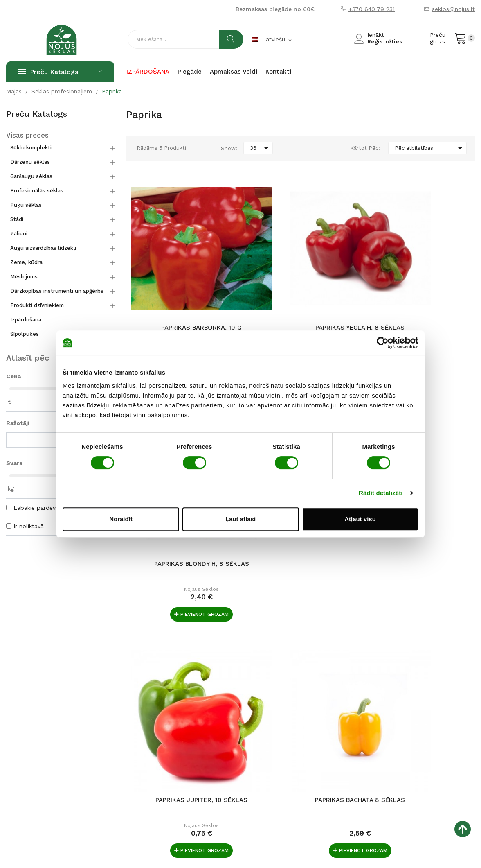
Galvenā (177, 694)
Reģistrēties (385, 41)
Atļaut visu (360, 519)
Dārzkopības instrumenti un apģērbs (57, 291)
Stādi (17, 219)
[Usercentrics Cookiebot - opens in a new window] (383, 343)
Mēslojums (24, 277)
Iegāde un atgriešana (275, 721)
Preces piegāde (268, 708)
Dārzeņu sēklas (30, 162)
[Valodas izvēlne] (272, 40)
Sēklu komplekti (31, 148)
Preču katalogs (37, 114)
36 (261, 148)
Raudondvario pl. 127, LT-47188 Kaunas (60, 744)
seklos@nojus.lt (453, 9)
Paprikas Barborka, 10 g (182, 288)
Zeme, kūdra (26, 262)
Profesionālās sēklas (37, 191)
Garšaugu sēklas (31, 176)
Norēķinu (259, 694)
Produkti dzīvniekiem (37, 305)
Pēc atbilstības (430, 148)
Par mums (180, 708)
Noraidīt (121, 519)
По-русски (180, 734)
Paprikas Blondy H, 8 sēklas (419, 292)
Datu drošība (264, 734)
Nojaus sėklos (182, 313)
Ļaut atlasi (240, 519)
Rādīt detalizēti (381, 493)
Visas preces (24, 136)
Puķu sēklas (26, 205)
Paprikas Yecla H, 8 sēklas (301, 288)
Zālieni (19, 234)
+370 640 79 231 (372, 9)
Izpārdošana (26, 320)
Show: (229, 148)
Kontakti (178, 721)
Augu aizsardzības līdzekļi (43, 248)
